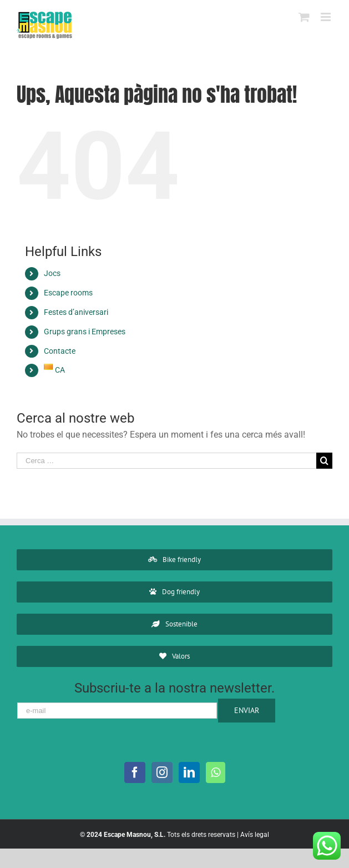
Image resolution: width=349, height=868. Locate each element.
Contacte (60, 351)
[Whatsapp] (216, 772)
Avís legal (255, 835)
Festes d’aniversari (76, 312)
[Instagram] (162, 772)
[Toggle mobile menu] (327, 17)
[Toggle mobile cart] (304, 17)
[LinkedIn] (189, 772)
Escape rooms (68, 293)
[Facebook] (135, 772)
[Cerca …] (166, 461)
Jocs (52, 273)
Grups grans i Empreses (85, 332)
